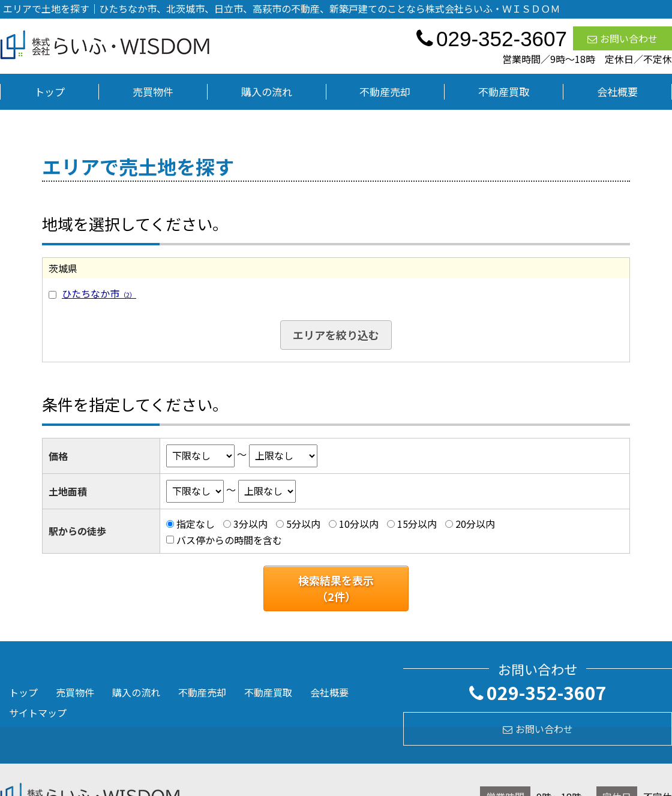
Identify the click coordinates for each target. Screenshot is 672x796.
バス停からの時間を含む (229, 540)
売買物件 (153, 91)
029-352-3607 (538, 692)
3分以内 (250, 524)
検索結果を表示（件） (336, 588)
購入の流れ (267, 91)
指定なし (196, 524)
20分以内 (475, 524)
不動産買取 (504, 91)
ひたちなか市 (99, 293)
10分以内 (359, 524)
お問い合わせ (622, 38)
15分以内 (417, 524)
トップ (49, 91)
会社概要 (617, 91)
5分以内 (303, 524)
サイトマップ (38, 713)
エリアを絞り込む (336, 335)
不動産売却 (385, 91)
